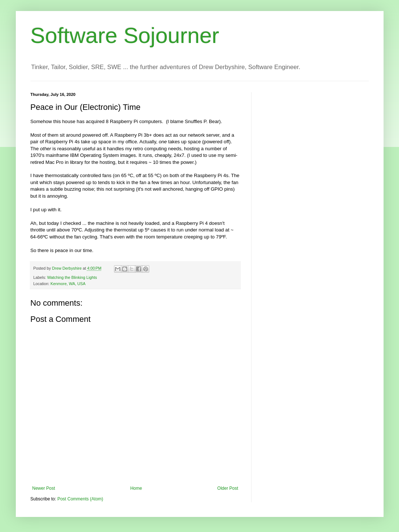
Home (136, 488)
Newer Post (44, 488)
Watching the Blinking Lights (72, 277)
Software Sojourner (125, 35)
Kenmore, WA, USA (68, 284)
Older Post (228, 488)
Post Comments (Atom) (80, 499)
